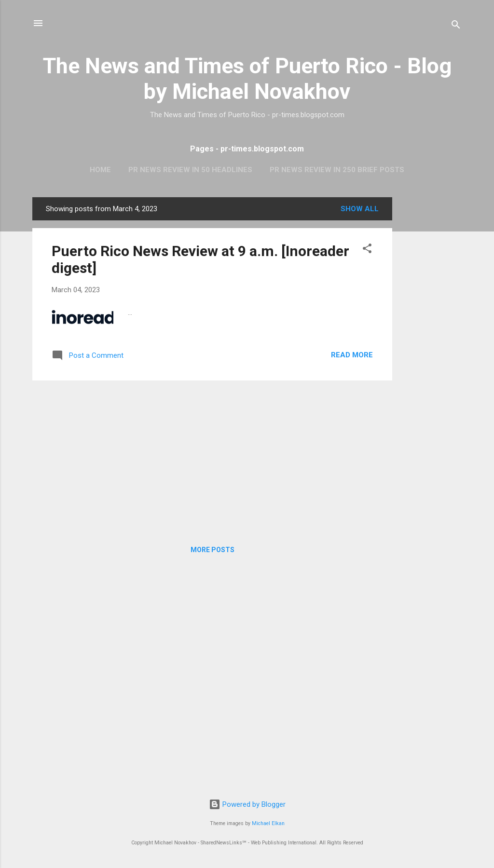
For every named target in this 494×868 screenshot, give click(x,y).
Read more (352, 355)
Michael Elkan (268, 823)
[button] (367, 250)
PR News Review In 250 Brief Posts (337, 170)
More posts (213, 550)
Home (100, 170)
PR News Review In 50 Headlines (190, 170)
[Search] (456, 26)
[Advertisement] (431, 342)
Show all (360, 209)
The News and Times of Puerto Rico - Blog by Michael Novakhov (247, 79)
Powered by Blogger (247, 804)
